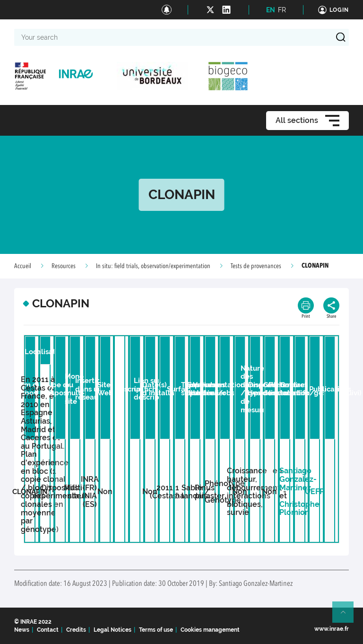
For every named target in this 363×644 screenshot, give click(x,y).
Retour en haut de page (347, 616)
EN (271, 10)
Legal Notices (112, 630)
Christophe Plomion (299, 509)
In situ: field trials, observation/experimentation (153, 266)
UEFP (315, 492)
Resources (64, 266)
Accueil (23, 266)
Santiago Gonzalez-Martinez (298, 479)
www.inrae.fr (332, 629)
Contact (48, 630)
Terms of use (156, 630)
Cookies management (210, 630)
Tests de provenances (256, 266)
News (22, 630)
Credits (76, 630)
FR (282, 10)
